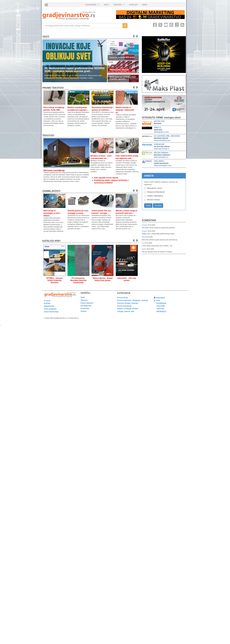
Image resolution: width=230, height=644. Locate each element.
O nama (47, 301)
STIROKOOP (159, 144)
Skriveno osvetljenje (54, 170)
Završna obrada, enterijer (128, 303)
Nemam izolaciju (154, 200)
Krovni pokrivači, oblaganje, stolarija (133, 300)
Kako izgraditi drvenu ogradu (106, 178)
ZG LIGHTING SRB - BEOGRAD (167, 136)
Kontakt (47, 303)
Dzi (143, 243)
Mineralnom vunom (155, 188)
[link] (77, 16)
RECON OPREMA (161, 153)
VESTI (106, 5)
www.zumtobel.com (162, 140)
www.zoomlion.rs (161, 157)
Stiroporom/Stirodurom (156, 192)
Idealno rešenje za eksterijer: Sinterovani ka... (125, 110)
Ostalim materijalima (155, 196)
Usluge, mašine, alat (126, 311)
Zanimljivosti (51, 191)
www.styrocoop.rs (161, 149)
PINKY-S (157, 128)
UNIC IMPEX (159, 161)
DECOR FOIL (159, 121)
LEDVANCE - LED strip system (127, 279)
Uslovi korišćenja (51, 312)
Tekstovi (48, 135)
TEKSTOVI (119, 5)
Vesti (46, 37)
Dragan (145, 225)
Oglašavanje (49, 306)
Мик (144, 237)
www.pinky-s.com (161, 132)
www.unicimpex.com (163, 166)
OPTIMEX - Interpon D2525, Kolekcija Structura (54, 280)
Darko (144, 249)
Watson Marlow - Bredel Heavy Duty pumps (103, 279)
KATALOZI (133, 5)
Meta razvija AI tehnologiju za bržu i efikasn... (52, 213)
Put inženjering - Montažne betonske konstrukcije (79, 280)
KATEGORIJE (93, 5)
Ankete (83, 311)
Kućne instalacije (124, 306)
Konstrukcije (123, 298)
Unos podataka (50, 309)
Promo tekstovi (87, 303)
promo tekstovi (53, 88)
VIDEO (145, 5)
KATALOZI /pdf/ (51, 241)
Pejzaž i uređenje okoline (128, 309)
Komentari (149, 220)
